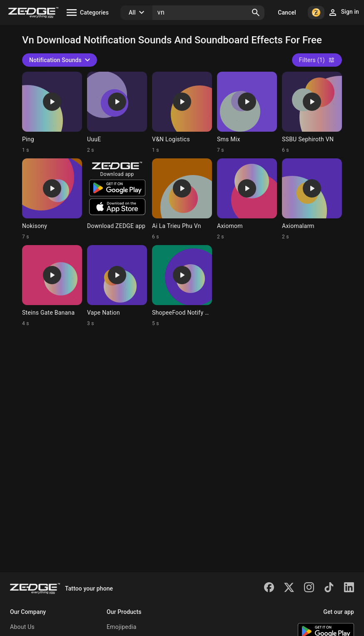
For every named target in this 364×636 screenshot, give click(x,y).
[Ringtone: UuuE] (117, 113)
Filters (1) (317, 60)
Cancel (287, 13)
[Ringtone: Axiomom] (247, 199)
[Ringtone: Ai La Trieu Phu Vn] (182, 199)
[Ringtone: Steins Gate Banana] (52, 286)
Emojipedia (122, 627)
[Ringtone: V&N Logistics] (182, 113)
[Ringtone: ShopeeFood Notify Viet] (182, 286)
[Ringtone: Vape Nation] (117, 286)
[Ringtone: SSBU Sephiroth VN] (312, 113)
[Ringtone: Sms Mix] (247, 113)
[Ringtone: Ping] (52, 113)
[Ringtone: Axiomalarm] (312, 199)
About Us (22, 627)
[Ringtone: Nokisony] (52, 199)
